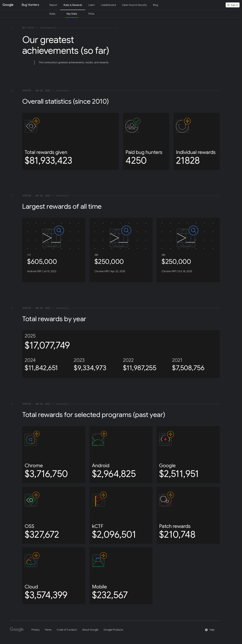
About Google (90, 630)
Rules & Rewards (73, 5)
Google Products (113, 630)
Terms (48, 630)
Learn (92, 5)
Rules (52, 14)
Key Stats (72, 14)
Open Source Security (134, 5)
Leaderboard (108, 5)
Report (53, 5)
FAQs (91, 14)
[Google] (18, 631)
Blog (155, 5)
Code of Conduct (67, 630)
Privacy (35, 630)
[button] (233, 5)
